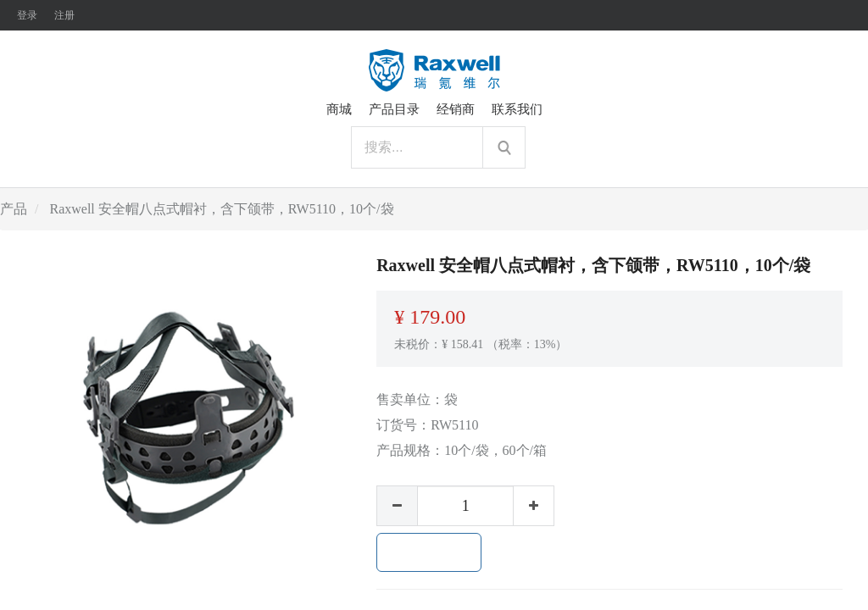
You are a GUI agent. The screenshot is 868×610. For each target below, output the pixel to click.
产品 (14, 209)
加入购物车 (429, 552)
